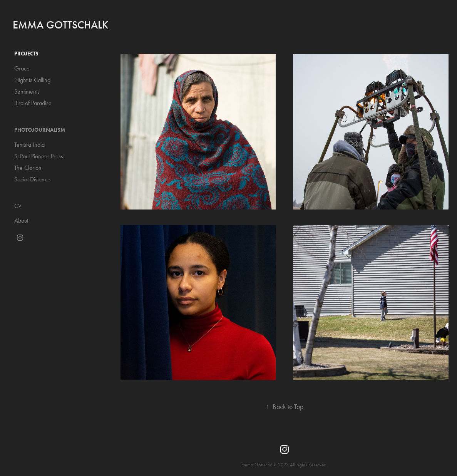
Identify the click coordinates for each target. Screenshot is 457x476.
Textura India (29, 145)
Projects (26, 54)
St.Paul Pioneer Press (39, 156)
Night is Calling (32, 80)
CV (18, 206)
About (21, 220)
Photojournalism (40, 130)
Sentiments (27, 91)
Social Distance (32, 179)
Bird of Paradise (33, 103)
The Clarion (28, 168)
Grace (22, 68)
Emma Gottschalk (60, 25)
